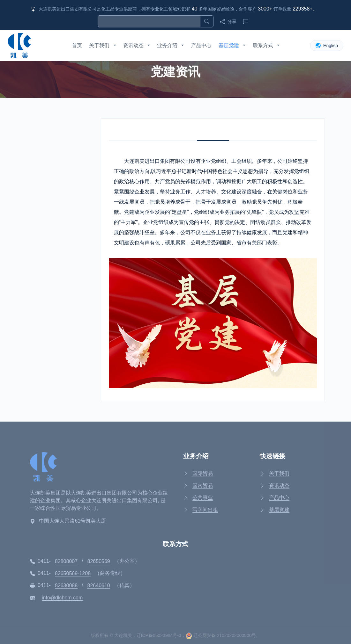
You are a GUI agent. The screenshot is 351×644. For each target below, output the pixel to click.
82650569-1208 (73, 573)
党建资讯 (48, 167)
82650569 (99, 561)
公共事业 (203, 498)
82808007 (66, 561)
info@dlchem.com (62, 598)
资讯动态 (133, 45)
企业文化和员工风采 (61, 185)
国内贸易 (203, 485)
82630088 (66, 586)
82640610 (99, 586)
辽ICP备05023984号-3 (159, 635)
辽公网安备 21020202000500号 (221, 635)
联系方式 (263, 45)
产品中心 (201, 45)
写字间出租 (205, 510)
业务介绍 (167, 45)
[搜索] (149, 21)
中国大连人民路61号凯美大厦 (72, 521)
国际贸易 (203, 473)
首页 (77, 45)
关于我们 (99, 45)
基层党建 (229, 45)
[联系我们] (244, 21)
